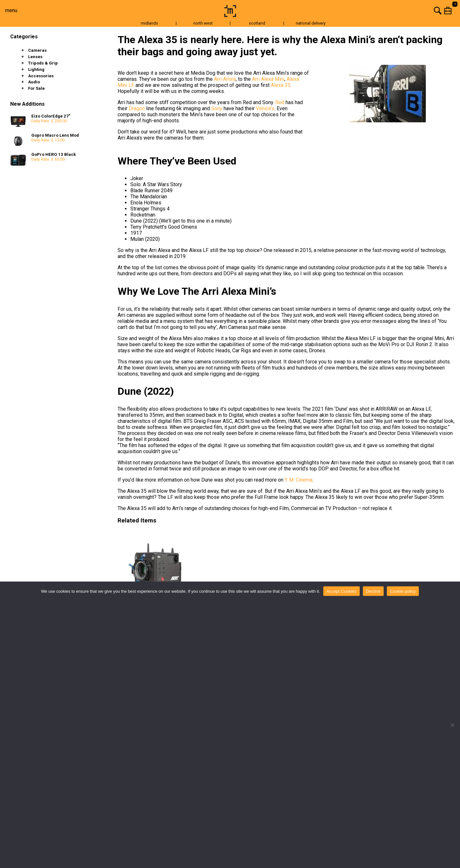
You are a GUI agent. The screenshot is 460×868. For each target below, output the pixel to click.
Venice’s (265, 108)
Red (280, 102)
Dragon (137, 108)
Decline (373, 591)
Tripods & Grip (43, 63)
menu (11, 10)
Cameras (37, 50)
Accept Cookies (341, 591)
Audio (34, 82)
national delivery (311, 23)
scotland (257, 23)
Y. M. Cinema (299, 480)
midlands (149, 23)
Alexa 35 (281, 85)
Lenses (35, 57)
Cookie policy (403, 591)
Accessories (41, 76)
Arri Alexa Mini (268, 79)
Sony (217, 108)
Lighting (36, 69)
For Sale (36, 88)
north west (203, 23)
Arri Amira (225, 79)
